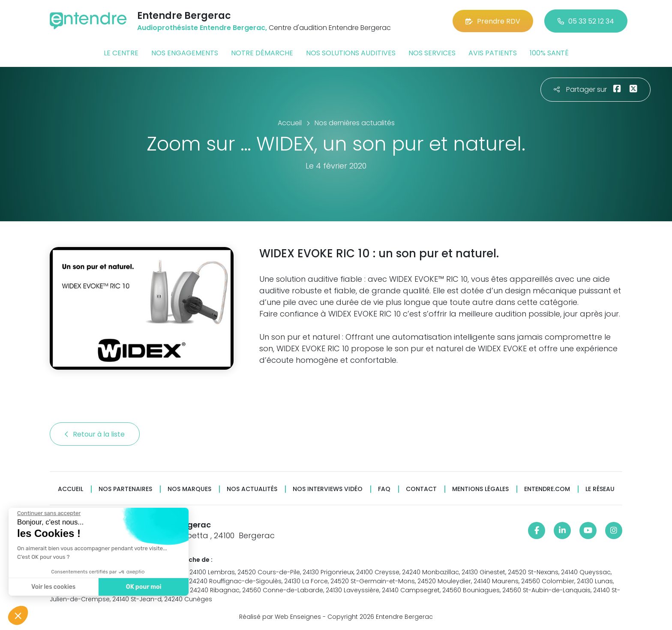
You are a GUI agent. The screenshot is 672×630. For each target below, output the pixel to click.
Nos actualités (252, 489)
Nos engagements (185, 53)
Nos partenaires (125, 489)
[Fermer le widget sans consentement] (48, 513)
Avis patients (493, 53)
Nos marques (189, 489)
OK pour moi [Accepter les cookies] (142, 587)
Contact (421, 489)
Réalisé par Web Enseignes (280, 617)
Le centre (121, 53)
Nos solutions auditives (351, 53)
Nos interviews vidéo (328, 489)
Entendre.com (547, 489)
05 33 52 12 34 (586, 21)
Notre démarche (262, 53)
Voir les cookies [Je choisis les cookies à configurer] (52, 587)
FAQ (384, 489)
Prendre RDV (493, 21)
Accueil (70, 489)
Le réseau (600, 489)
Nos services (432, 53)
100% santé (549, 53)
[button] (18, 615)
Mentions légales (480, 489)
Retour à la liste (95, 434)
